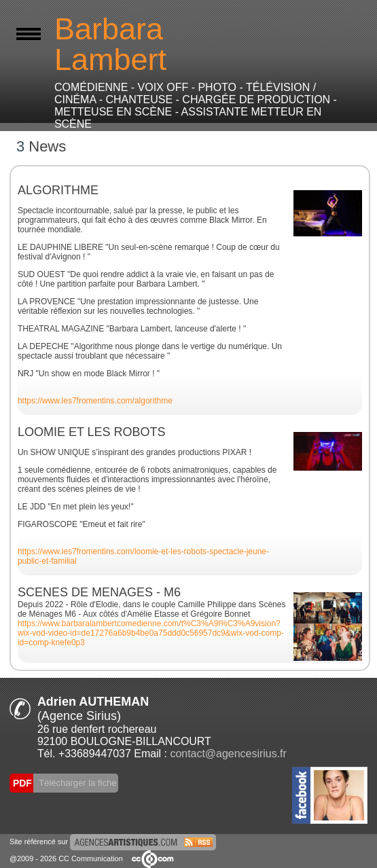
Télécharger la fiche (77, 783)
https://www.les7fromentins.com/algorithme (95, 401)
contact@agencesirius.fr (228, 754)
